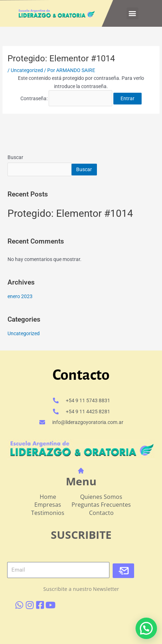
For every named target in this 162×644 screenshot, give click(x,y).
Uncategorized (27, 70)
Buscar (15, 157)
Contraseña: (67, 98)
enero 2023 (20, 296)
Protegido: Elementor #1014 (70, 213)
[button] (132, 13)
